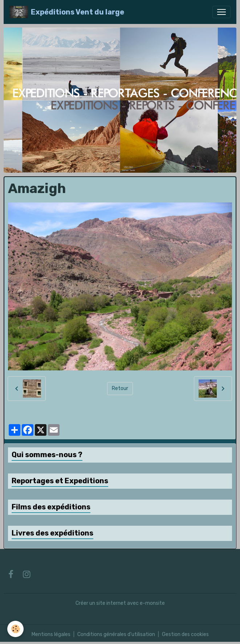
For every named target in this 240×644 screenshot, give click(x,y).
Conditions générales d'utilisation (116, 634)
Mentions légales (51, 634)
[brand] (67, 12)
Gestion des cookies (185, 634)
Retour (120, 388)
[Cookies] (15, 629)
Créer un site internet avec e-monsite (120, 603)
